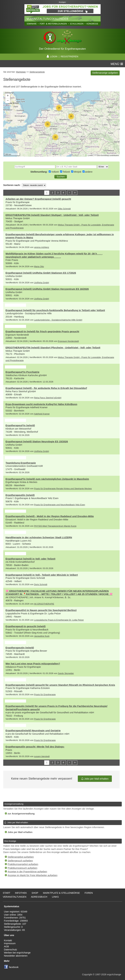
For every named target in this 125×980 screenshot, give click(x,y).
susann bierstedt (42, 756)
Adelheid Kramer (42, 414)
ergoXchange (114, 974)
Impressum (10, 943)
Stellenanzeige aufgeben (105, 73)
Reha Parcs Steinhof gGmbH (48, 398)
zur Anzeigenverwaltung (21, 814)
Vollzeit (55, 172)
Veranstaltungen (15, 897)
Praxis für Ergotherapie (45, 694)
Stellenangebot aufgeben (21, 857)
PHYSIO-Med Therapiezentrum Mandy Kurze (55, 526)
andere (89, 172)
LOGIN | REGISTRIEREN (62, 56)
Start (7, 893)
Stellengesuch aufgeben (20, 861)
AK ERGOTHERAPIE (44, 604)
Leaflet (90, 155)
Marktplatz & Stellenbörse (61, 893)
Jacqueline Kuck (42, 636)
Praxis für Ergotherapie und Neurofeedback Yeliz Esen (59, 505)
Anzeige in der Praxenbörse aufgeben (27, 872)
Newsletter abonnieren (16, 956)
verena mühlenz (42, 247)
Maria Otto (39, 266)
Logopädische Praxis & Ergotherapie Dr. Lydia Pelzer (59, 620)
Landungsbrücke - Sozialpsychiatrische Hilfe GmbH (58, 320)
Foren (89, 893)
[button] (61, 177)
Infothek (21, 893)
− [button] (8, 101)
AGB (6, 946)
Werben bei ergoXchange (17, 953)
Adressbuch (39, 897)
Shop (35, 893)
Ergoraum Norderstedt (68, 341)
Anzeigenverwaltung (14, 804)
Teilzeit (67, 172)
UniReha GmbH (42, 283)
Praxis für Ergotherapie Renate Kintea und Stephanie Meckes (63, 489)
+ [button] (8, 96)
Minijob (78, 172)
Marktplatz (21, 72)
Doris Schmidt (41, 584)
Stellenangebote (37, 72)
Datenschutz (10, 950)
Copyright (87, 974)
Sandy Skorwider (66, 673)
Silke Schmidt (64, 209)
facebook (14, 967)
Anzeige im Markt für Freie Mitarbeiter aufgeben (33, 875)
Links (55, 897)
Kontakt (8, 940)
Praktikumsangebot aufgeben (23, 864)
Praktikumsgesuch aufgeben (22, 868)
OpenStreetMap (103, 155)
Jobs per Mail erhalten (95, 779)
